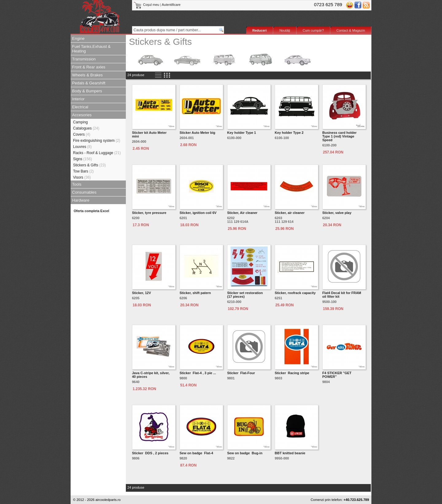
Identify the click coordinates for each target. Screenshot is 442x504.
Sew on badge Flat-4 (196, 453)
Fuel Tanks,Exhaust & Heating (91, 49)
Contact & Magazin (351, 30)
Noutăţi (285, 30)
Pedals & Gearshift (89, 83)
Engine (78, 39)
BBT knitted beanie (290, 453)
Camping (80, 122)
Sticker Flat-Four (241, 373)
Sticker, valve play (337, 213)
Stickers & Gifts (89, 165)
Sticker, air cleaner (290, 213)
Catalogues (86, 128)
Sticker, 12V (142, 293)
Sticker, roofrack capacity (295, 293)
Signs (82, 159)
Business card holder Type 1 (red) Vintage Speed (339, 136)
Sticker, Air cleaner (242, 213)
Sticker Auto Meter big (197, 133)
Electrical (80, 107)
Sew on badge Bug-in (245, 453)
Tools (77, 184)
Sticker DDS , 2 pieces (150, 453)
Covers (82, 134)
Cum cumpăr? (313, 30)
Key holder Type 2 (289, 133)
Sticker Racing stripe (292, 373)
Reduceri (260, 30)
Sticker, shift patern (195, 293)
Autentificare (171, 5)
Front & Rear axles (89, 67)
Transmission (84, 59)
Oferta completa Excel (91, 211)
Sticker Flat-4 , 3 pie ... (198, 373)
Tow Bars (83, 171)
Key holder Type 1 (242, 133)
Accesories (82, 115)
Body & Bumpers (87, 91)
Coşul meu (147, 5)
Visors (82, 177)
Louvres (82, 147)
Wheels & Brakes (87, 75)
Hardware (81, 200)
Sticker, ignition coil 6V (198, 213)
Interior (78, 99)
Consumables (84, 192)
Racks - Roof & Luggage (97, 153)
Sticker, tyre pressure (149, 213)
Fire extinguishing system (97, 141)
